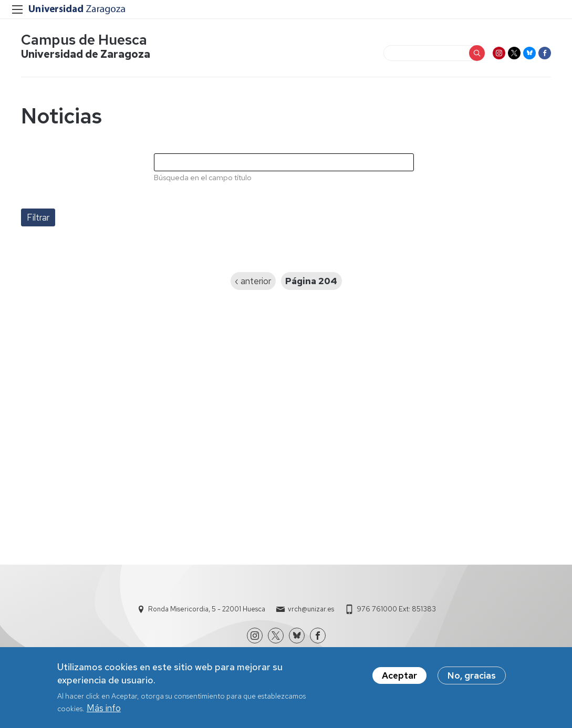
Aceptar (399, 678)
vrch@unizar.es (311, 609)
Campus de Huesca (84, 40)
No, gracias (472, 678)
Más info (104, 710)
